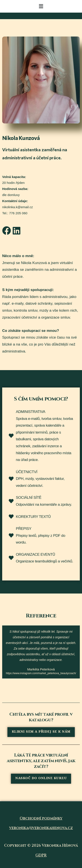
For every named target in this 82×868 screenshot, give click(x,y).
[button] (41, 6)
